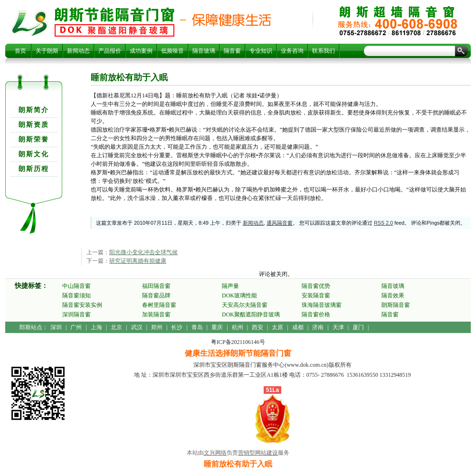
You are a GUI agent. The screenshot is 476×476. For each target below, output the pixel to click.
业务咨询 (292, 51)
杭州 (238, 327)
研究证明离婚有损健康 (138, 261)
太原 (277, 327)
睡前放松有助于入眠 (114, 22)
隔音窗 (232, 51)
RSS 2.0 (383, 223)
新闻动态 (78, 51)
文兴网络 (215, 453)
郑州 (157, 327)
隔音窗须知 (76, 295)
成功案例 (141, 51)
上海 (96, 327)
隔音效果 (393, 295)
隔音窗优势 (316, 286)
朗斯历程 (34, 169)
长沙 (177, 327)
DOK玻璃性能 (239, 295)
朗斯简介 (34, 110)
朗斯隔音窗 (396, 305)
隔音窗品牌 (156, 295)
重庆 (217, 327)
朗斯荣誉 (34, 139)
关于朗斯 (47, 51)
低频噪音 (172, 51)
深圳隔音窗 (76, 314)
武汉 (137, 327)
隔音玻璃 (204, 51)
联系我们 (324, 51)
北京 (116, 327)
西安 (257, 327)
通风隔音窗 (280, 223)
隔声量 (230, 286)
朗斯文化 (34, 154)
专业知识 (261, 51)
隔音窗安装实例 (82, 305)
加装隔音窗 (156, 314)
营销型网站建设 (258, 453)
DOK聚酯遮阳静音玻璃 (251, 314)
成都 (298, 327)
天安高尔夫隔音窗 (245, 305)
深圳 (56, 327)
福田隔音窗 (156, 286)
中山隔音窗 (76, 286)
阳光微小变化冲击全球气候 (143, 252)
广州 (76, 327)
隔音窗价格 (316, 314)
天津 (338, 327)
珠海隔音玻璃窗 (322, 305)
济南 (318, 327)
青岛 (197, 327)
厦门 (358, 327)
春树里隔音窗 (159, 305)
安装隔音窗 (316, 295)
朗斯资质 (34, 125)
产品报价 (110, 51)
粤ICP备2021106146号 (238, 342)
